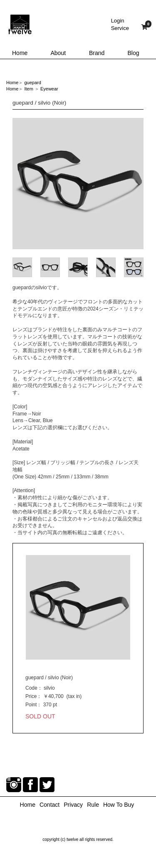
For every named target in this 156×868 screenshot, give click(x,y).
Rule (93, 805)
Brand (97, 53)
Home (20, 53)
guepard (32, 83)
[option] (78, 184)
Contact (50, 805)
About (58, 53)
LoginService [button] (120, 24)
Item (28, 89)
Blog (134, 53)
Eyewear (49, 89)
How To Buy (119, 805)
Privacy (73, 805)
